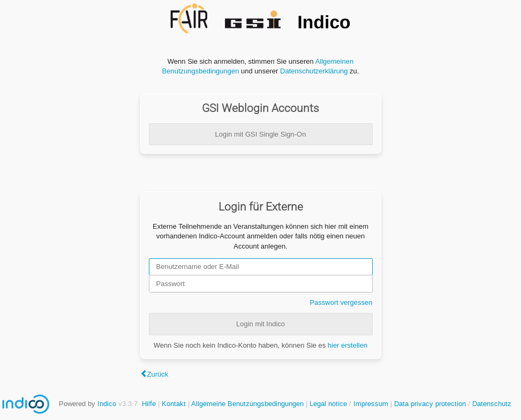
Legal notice (329, 404)
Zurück (158, 374)
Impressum (371, 404)
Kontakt (174, 404)
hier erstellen (348, 345)
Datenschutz (492, 404)
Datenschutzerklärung (314, 71)
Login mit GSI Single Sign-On (261, 134)
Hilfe (149, 404)
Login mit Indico (260, 324)
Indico (107, 404)
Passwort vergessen (341, 302)
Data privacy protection (431, 404)
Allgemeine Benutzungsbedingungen (247, 404)
